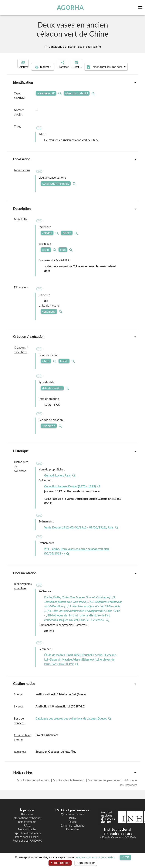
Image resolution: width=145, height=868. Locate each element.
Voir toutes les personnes (104, 786)
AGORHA (71, 7)
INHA (72, 824)
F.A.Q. (27, 831)
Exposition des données (27, 839)
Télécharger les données (97, 73)
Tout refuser (60, 863)
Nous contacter (27, 835)
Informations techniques (27, 824)
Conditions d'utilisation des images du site (72, 47)
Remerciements (27, 828)
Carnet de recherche (72, 831)
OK (125, 857)
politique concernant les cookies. (95, 857)
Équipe (72, 828)
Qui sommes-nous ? (72, 820)
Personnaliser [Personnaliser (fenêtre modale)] (86, 863)
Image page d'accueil (27, 843)
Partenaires (72, 835)
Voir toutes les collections (34, 786)
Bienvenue (27, 820)
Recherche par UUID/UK (27, 847)
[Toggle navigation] (141, 8)
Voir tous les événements (69, 786)
